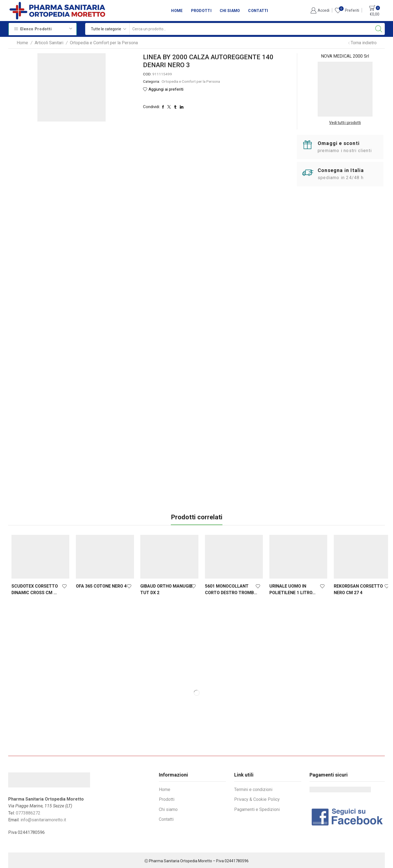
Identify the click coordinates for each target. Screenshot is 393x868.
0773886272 (28, 812)
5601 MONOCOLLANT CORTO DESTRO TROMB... (226, 588)
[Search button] (379, 29)
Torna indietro (364, 43)
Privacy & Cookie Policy (257, 798)
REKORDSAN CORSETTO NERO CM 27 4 (350, 588)
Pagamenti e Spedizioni (257, 808)
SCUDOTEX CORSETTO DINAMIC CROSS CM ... (35, 588)
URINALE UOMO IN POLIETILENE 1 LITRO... (286, 588)
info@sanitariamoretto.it (43, 819)
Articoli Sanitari (49, 43)
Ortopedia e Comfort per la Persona (104, 43)
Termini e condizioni (253, 788)
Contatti (258, 11)
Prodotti (201, 11)
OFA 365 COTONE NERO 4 (100, 585)
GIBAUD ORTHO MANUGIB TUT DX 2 (163, 588)
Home (177, 11)
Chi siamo (230, 11)
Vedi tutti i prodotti (345, 123)
